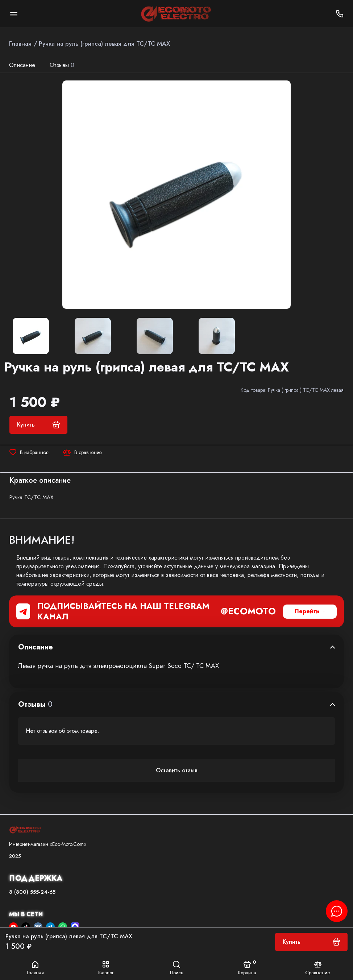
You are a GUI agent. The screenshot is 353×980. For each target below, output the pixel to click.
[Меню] (14, 14)
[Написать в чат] (337, 911)
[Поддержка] (339, 14)
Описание (22, 65)
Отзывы (62, 65)
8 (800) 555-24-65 (32, 892)
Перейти (307, 611)
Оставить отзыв (177, 770)
